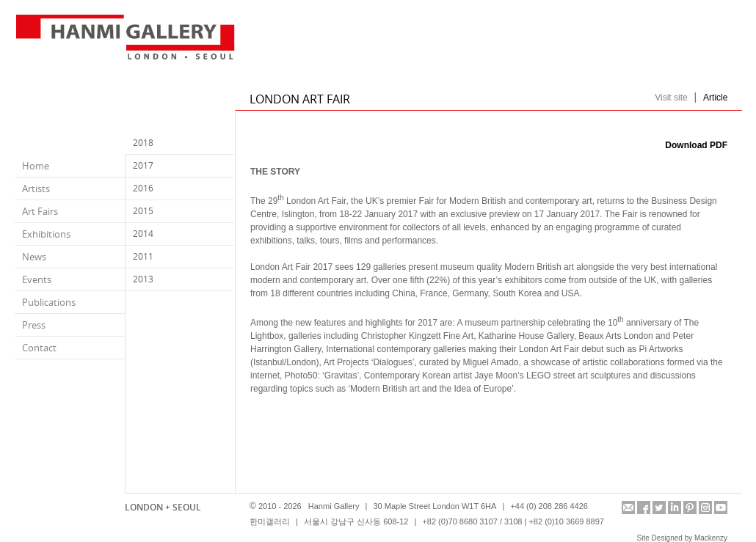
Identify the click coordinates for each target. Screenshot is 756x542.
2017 (143, 165)
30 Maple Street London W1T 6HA (435, 506)
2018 (143, 143)
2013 (143, 279)
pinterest (690, 508)
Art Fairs (40, 211)
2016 (143, 188)
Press (34, 325)
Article (715, 98)
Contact (39, 348)
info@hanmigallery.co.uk (628, 508)
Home (36, 166)
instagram (705, 508)
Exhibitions (46, 234)
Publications (49, 302)
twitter (659, 508)
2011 (143, 256)
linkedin (675, 508)
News (34, 257)
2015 (143, 211)
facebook (644, 508)
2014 (143, 234)
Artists (36, 188)
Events (37, 279)
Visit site (671, 98)
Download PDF (696, 145)
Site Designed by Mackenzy (682, 538)
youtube (721, 508)
